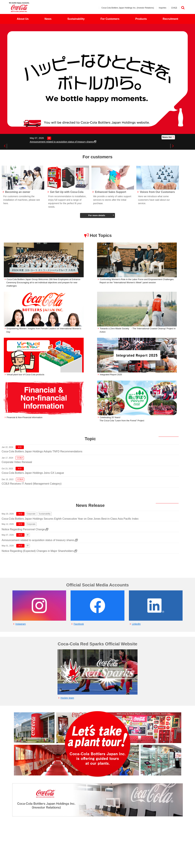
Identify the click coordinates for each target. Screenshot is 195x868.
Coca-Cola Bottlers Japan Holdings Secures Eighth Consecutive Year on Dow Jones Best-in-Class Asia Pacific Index (70, 519)
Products (141, 19)
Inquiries (162, 8)
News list (167, 137)
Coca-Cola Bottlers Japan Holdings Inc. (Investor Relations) (128, 8)
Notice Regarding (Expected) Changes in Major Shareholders (38, 551)
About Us (23, 19)
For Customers (110, 19)
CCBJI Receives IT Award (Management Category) (32, 484)
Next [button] (173, 146)
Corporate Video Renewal (17, 462)
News (48, 19)
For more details (97, 215)
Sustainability (76, 19)
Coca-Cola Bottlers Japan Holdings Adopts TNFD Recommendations (42, 451)
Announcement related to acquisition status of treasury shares (129, 142)
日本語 (174, 8)
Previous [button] (5, 146)
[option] (97, 79)
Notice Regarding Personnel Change (23, 529)
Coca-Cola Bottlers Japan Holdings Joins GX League (33, 473)
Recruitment (170, 19)
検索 (183, 8)
